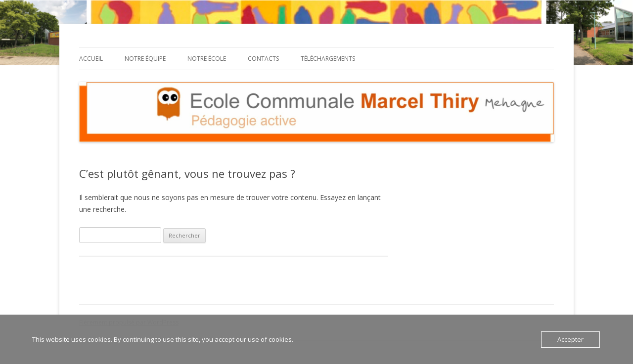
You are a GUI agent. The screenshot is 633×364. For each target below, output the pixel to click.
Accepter (570, 339)
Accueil (91, 59)
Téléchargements (328, 59)
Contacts (263, 59)
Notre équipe (145, 59)
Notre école (207, 59)
